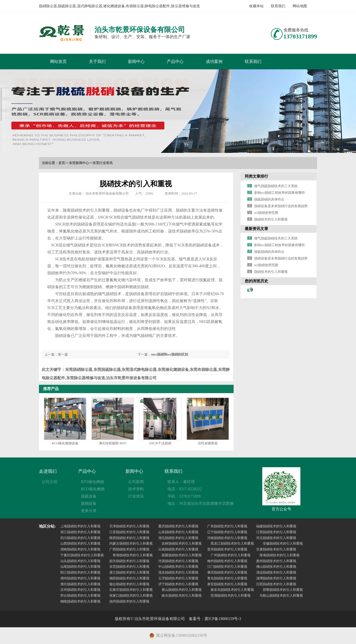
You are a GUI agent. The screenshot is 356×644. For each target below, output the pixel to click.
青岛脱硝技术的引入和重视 (227, 578)
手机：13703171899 (184, 496)
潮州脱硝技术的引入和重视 (80, 578)
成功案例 (214, 62)
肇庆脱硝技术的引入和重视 (227, 572)
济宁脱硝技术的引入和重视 (178, 584)
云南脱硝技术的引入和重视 (178, 549)
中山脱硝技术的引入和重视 (178, 567)
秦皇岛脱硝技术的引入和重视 (232, 590)
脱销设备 (89, 504)
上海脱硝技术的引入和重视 (80, 526)
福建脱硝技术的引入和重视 (276, 526)
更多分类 (89, 511)
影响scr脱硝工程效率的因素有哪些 (280, 193)
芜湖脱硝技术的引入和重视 (231, 596)
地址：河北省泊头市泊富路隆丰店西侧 (201, 504)
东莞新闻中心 (79, 163)
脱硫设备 (89, 496)
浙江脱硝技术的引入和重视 (80, 532)
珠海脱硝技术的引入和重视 (280, 555)
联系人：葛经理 (181, 482)
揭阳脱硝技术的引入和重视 (129, 578)
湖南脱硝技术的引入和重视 (80, 549)
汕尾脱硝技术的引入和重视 (80, 567)
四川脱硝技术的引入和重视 (80, 538)
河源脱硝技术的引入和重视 (178, 561)
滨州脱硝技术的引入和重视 (80, 590)
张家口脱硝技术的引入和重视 (131, 596)
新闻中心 (136, 62)
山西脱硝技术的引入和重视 (80, 543)
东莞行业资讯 (103, 163)
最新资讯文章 (256, 229)
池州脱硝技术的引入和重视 (129, 601)
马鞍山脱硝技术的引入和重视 (281, 596)
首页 (62, 163)
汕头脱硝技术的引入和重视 (80, 561)
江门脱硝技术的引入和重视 (227, 567)
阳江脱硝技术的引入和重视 (80, 572)
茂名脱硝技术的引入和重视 (178, 572)
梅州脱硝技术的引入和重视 (227, 561)
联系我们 (278, 6)
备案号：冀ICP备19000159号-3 (215, 619)
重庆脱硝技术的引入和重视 (178, 526)
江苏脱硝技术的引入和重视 (129, 532)
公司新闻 (136, 482)
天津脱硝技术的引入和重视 (129, 526)
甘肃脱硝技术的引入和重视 (276, 549)
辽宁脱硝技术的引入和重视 (227, 532)
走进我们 (48, 471)
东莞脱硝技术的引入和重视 (129, 567)
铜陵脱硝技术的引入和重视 (80, 601)
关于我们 (97, 62)
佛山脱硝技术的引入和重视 (276, 567)
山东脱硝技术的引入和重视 (178, 532)
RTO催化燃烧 (92, 482)
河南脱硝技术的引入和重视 (227, 538)
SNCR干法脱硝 (160, 443)
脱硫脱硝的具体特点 (269, 199)
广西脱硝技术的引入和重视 (129, 549)
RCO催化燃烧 (93, 489)
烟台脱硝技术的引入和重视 (129, 584)
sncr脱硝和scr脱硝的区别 (170, 354)
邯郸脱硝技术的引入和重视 (283, 590)
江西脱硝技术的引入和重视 (276, 532)
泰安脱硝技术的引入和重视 (227, 584)
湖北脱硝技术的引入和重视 (178, 538)
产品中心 (175, 62)
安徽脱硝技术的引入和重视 (283, 543)
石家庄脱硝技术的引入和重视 (131, 590)
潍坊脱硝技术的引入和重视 (80, 584)
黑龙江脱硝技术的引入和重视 (232, 543)
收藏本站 (256, 6)
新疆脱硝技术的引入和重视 (182, 555)
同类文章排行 (256, 176)
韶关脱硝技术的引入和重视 (129, 561)
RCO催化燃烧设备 (65, 443)
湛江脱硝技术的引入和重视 (129, 572)
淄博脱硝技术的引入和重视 (276, 578)
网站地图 (300, 6)
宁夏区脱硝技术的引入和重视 (82, 555)
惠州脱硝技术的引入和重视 (276, 561)
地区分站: (47, 526)
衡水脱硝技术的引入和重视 (182, 596)
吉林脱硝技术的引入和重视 (182, 543)
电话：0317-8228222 (185, 489)
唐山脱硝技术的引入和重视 (182, 590)
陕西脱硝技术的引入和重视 (129, 538)
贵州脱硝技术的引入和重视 (227, 549)
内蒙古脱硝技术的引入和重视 (131, 543)
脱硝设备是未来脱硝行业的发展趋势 (281, 206)
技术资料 (136, 489)
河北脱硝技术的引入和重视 (276, 538)
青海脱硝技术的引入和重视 (133, 555)
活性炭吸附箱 (208, 443)
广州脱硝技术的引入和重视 (231, 555)
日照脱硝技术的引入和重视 (276, 584)
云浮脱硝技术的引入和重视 (178, 578)
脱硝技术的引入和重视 (271, 219)
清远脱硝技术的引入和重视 (276, 572)
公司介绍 (50, 482)
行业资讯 (136, 496)
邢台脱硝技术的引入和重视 (80, 596)
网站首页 (58, 62)
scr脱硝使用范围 (266, 213)
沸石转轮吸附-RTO (113, 443)
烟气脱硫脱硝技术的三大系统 (276, 186)
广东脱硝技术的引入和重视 (227, 526)
